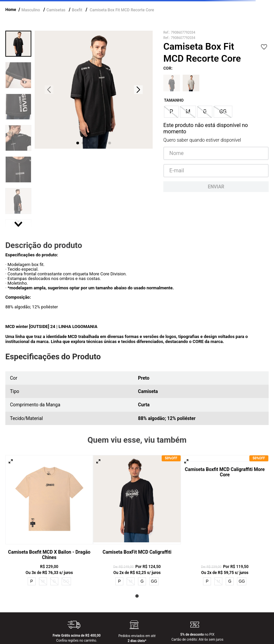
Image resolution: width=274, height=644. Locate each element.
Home (11, 10)
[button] (171, 112)
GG (154, 581)
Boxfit (77, 10)
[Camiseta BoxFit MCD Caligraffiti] (137, 521)
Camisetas (56, 10)
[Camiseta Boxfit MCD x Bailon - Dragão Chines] (49, 521)
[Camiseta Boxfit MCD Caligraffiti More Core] (225, 521)
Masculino (31, 10)
